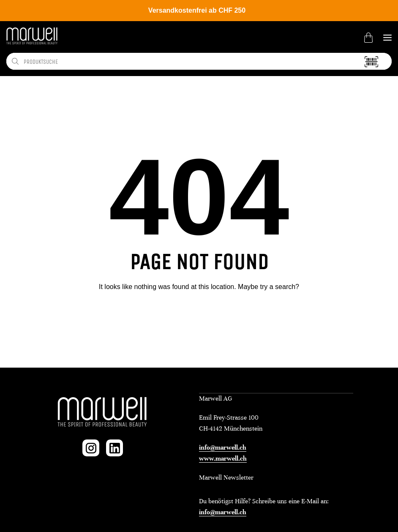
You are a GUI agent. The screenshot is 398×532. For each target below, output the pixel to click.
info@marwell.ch (223, 447)
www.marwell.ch (223, 458)
